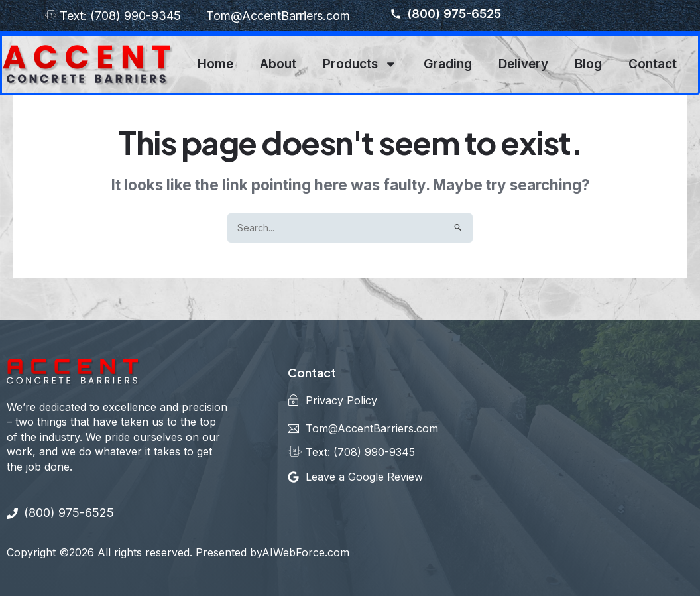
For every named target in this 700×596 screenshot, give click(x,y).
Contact (653, 64)
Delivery (523, 64)
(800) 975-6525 (445, 14)
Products (360, 64)
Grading (448, 64)
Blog (588, 64)
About (278, 64)
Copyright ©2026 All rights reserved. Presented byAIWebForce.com (178, 552)
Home (215, 64)
